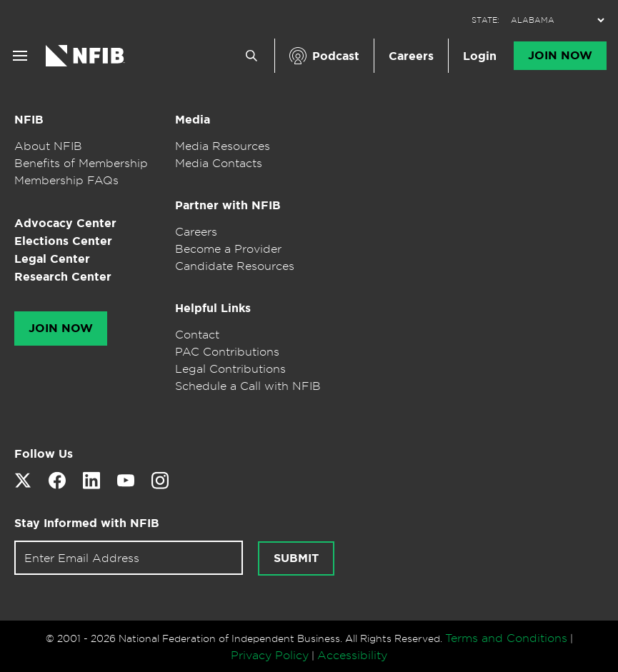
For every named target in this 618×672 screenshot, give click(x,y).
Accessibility (352, 655)
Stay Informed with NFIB (87, 523)
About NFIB (48, 146)
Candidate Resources (235, 266)
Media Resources (223, 146)
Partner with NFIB (228, 205)
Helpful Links (213, 308)
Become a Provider (228, 249)
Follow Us (44, 454)
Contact (197, 334)
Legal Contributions (230, 368)
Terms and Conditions (506, 638)
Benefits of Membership (81, 163)
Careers (411, 56)
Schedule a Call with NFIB (248, 386)
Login (480, 56)
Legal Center (52, 259)
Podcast (336, 56)
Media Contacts (219, 163)
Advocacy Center (65, 223)
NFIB (29, 120)
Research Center (63, 277)
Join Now (560, 56)
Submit (296, 558)
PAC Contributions (227, 351)
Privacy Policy (270, 655)
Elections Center (63, 241)
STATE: (485, 20)
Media (193, 120)
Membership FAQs (66, 180)
